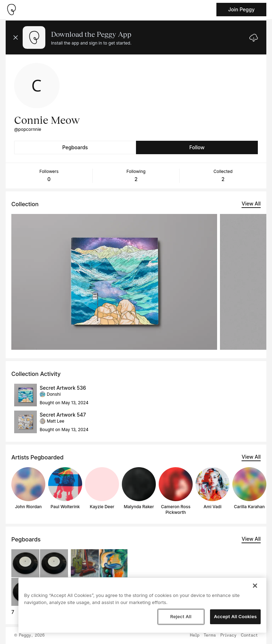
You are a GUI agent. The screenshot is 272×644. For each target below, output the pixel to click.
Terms (210, 636)
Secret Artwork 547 (63, 415)
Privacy (228, 636)
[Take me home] (11, 10)
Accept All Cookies (235, 616)
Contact (249, 636)
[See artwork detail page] (114, 282)
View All (251, 204)
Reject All (181, 616)
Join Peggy (241, 9)
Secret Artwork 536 (63, 388)
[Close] (255, 586)
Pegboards (75, 147)
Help (195, 636)
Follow (197, 147)
